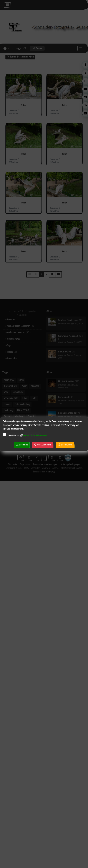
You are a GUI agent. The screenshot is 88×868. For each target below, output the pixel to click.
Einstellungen (65, 445)
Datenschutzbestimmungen (35, 436)
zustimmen (22, 445)
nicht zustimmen (43, 445)
